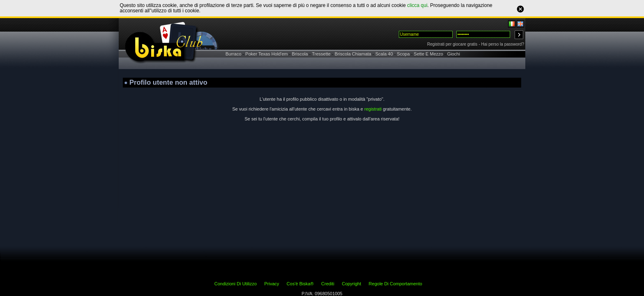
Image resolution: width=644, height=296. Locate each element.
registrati (373, 109)
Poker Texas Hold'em (266, 54)
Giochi (454, 54)
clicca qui (417, 5)
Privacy (271, 284)
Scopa (403, 54)
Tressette (321, 54)
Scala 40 (384, 54)
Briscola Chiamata (353, 54)
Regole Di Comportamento (396, 284)
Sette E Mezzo (428, 54)
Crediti (328, 284)
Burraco (233, 54)
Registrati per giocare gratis (452, 44)
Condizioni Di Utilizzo (236, 284)
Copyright (351, 284)
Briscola (300, 54)
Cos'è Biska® (300, 284)
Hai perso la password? (503, 44)
